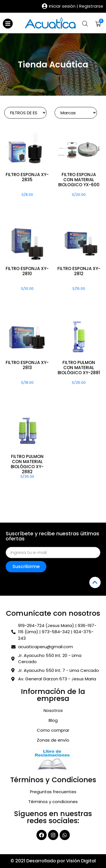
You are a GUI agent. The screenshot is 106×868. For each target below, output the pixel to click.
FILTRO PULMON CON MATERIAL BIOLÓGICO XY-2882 (27, 464)
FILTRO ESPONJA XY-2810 (27, 271)
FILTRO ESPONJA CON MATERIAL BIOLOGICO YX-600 (79, 180)
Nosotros (53, 711)
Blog (53, 720)
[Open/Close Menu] (8, 24)
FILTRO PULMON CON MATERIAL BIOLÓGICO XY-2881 (79, 368)
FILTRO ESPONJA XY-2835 (27, 177)
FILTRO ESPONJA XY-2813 (27, 365)
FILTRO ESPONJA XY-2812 (79, 271)
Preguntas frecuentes (53, 792)
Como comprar (53, 730)
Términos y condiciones (53, 802)
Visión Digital (81, 861)
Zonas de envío (53, 740)
